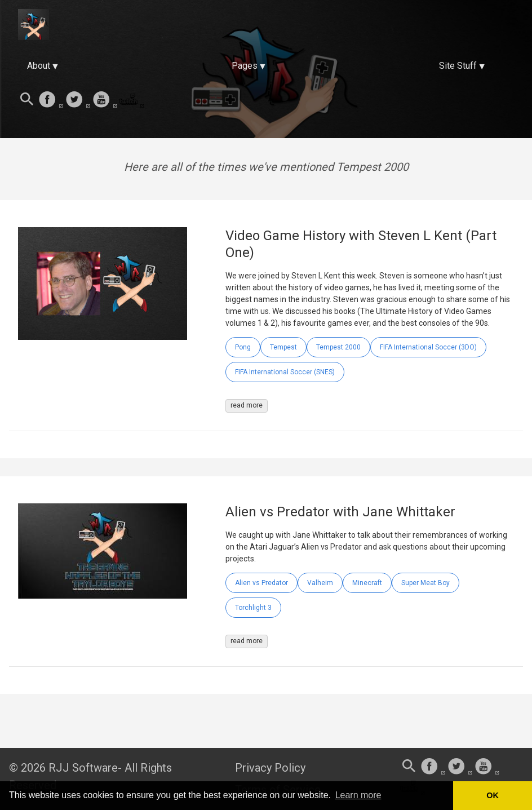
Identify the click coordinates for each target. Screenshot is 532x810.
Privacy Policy (270, 768)
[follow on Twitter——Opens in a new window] (78, 100)
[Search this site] (27, 100)
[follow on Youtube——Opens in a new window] (105, 100)
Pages (245, 66)
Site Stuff (458, 66)
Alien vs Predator (261, 583)
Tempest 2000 (338, 347)
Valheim (320, 583)
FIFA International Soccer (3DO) (428, 347)
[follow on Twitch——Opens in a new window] (132, 100)
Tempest (283, 347)
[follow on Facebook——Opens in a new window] (51, 100)
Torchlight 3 (253, 608)
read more (247, 405)
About (39, 66)
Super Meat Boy (425, 583)
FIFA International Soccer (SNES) (285, 372)
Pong (243, 347)
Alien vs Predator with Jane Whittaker (340, 512)
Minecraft (367, 583)
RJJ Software (83, 768)
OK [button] (493, 795)
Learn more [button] (358, 795)
